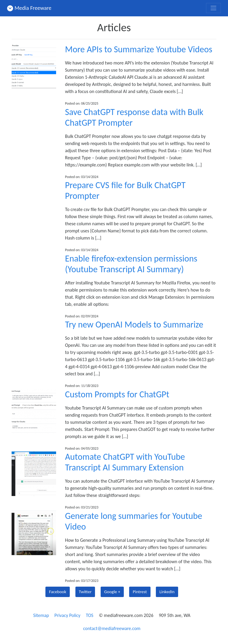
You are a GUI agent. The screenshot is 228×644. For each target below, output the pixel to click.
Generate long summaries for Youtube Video (134, 521)
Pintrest (140, 592)
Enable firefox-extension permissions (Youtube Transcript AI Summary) (131, 264)
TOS (90, 615)
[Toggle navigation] (213, 8)
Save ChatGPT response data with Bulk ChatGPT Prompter (134, 117)
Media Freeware (29, 8)
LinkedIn (167, 592)
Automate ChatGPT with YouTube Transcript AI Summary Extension (125, 462)
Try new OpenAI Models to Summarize (134, 324)
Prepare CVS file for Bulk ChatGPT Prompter (125, 190)
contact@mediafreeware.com (112, 628)
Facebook (58, 592)
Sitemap (41, 615)
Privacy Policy (67, 615)
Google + (112, 592)
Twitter (85, 592)
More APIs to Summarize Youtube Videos (139, 49)
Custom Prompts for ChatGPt (117, 394)
